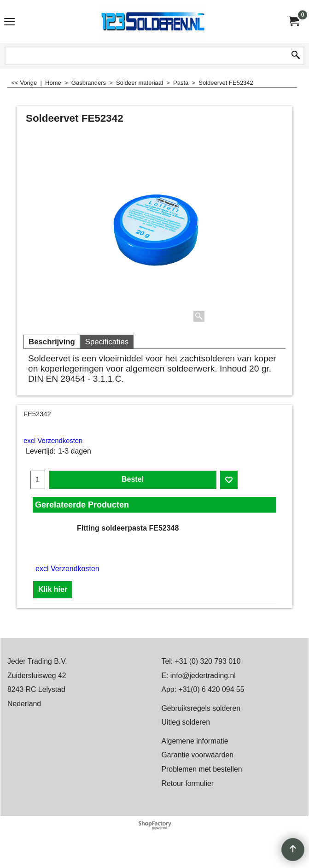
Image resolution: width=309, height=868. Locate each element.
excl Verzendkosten (53, 441)
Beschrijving (52, 342)
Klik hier (53, 589)
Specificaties (107, 342)
